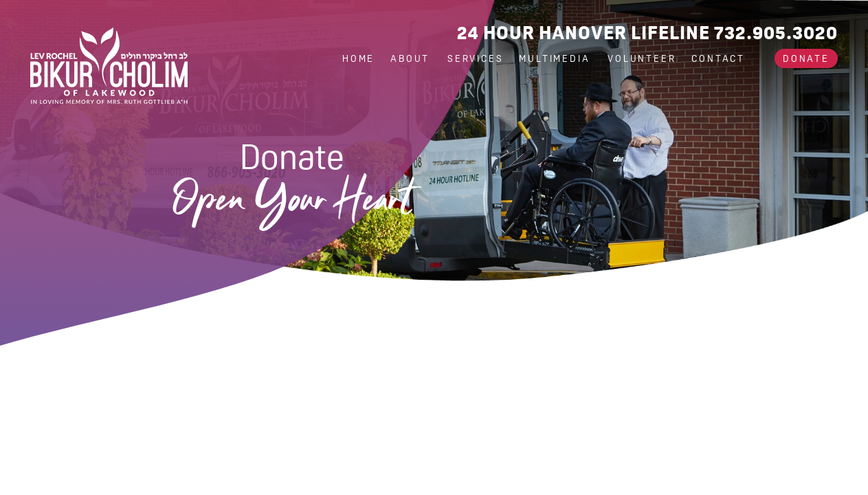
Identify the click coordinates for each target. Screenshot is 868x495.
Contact (718, 58)
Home (358, 58)
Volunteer (642, 58)
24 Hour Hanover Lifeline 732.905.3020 (647, 33)
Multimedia (556, 58)
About (412, 58)
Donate (806, 58)
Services (475, 58)
